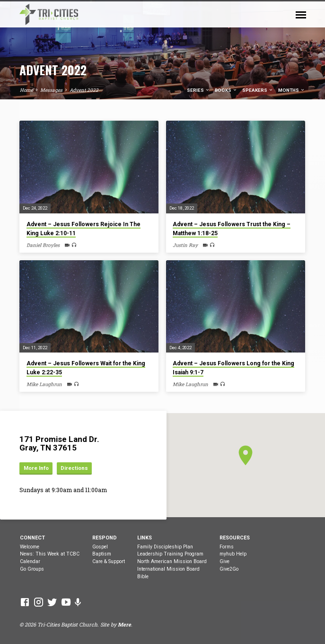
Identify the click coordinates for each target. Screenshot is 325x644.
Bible (143, 577)
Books (226, 90)
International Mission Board (168, 569)
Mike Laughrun (44, 384)
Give (224, 561)
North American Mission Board (172, 561)
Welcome (30, 547)
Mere (124, 625)
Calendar (30, 561)
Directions (74, 468)
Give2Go (229, 569)
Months (292, 90)
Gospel (100, 547)
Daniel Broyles (43, 245)
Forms (227, 547)
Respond (105, 538)
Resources (235, 538)
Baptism (102, 554)
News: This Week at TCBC (50, 554)
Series (198, 90)
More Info (36, 468)
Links (145, 538)
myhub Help (233, 554)
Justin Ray (185, 245)
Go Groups (32, 569)
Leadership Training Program (170, 554)
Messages (51, 90)
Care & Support (109, 561)
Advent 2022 (84, 90)
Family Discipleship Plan (165, 547)
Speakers (258, 90)
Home (26, 90)
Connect (32, 538)
